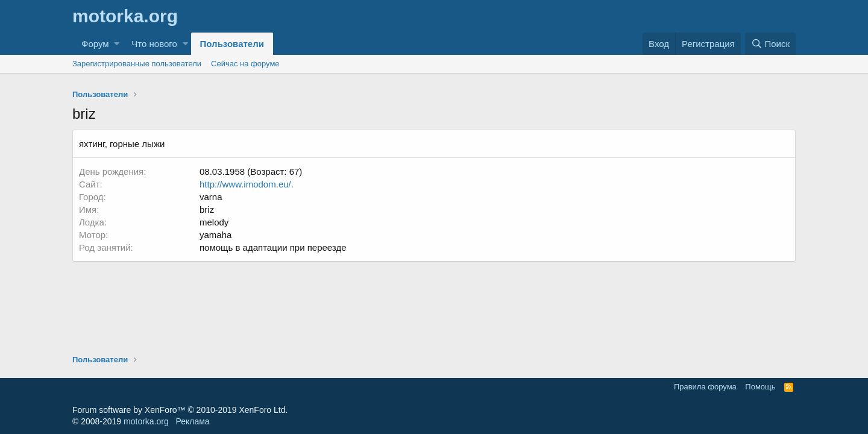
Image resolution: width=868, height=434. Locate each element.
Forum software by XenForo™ (180, 410)
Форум (95, 44)
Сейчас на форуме (245, 64)
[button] (117, 44)
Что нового (154, 44)
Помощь (760, 387)
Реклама (192, 421)
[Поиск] (770, 44)
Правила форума (705, 387)
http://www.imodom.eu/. (247, 184)
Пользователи (232, 44)
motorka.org (146, 421)
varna (211, 197)
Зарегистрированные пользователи (137, 64)
